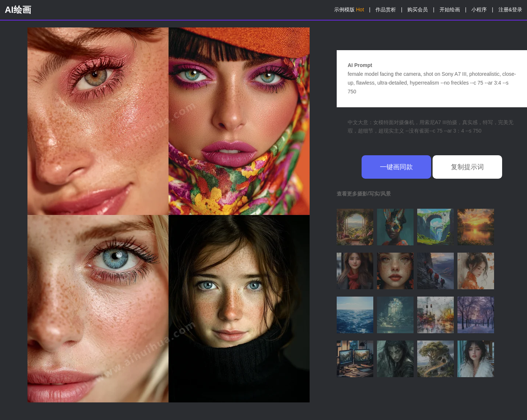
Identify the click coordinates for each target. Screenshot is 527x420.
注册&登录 (510, 10)
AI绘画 (18, 10)
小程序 (479, 10)
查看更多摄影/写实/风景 (364, 194)
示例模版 (349, 10)
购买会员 (418, 10)
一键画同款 (396, 167)
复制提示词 (467, 167)
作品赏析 (386, 10)
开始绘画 (450, 10)
